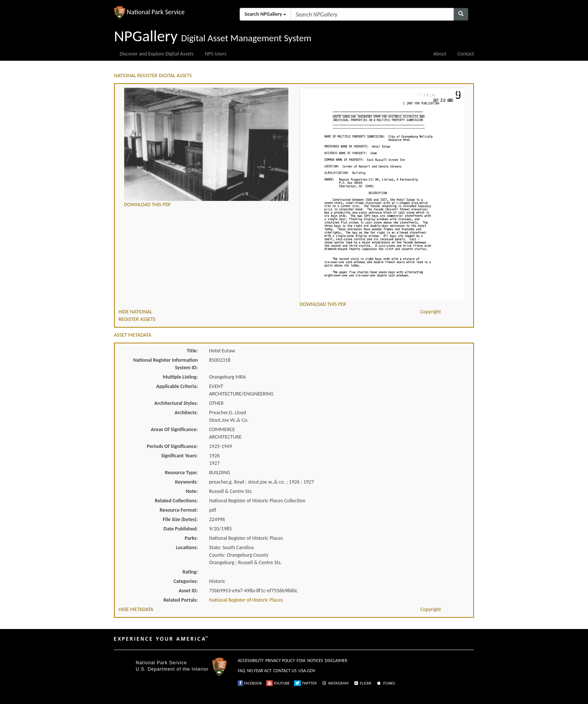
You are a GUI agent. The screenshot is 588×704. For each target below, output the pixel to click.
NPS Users (215, 54)
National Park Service (161, 663)
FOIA (301, 661)
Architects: (186, 413)
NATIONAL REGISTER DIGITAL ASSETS (153, 76)
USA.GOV (307, 671)
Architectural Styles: (176, 403)
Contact (466, 54)
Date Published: (181, 529)
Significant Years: (180, 456)
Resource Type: (181, 473)
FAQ (241, 671)
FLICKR (362, 683)
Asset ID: (188, 591)
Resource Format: (179, 510)
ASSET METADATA (133, 335)
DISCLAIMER (336, 661)
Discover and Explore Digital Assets (157, 54)
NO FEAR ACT (259, 671)
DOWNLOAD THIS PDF (148, 204)
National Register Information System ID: (165, 364)
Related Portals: (181, 600)
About (440, 54)
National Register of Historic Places (246, 600)
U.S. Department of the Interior (172, 669)
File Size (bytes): (180, 519)
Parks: (191, 538)
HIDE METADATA (136, 609)
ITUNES (385, 683)
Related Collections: (176, 501)
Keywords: (187, 482)
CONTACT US (285, 671)
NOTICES (315, 661)
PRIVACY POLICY (280, 661)
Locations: (187, 547)
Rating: (190, 572)
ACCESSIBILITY (251, 661)
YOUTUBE (278, 683)
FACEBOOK (250, 683)
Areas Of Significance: (174, 429)
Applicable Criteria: (177, 386)
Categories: (186, 581)
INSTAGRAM (335, 683)
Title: (192, 351)
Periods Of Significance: (172, 446)
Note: (192, 491)
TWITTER (305, 683)
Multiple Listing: (180, 377)
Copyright (431, 312)
